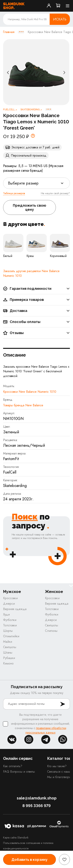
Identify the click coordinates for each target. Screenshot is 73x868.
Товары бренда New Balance (23, 405)
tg (46, 739)
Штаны (8, 653)
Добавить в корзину (29, 860)
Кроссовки (10, 598)
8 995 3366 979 (36, 806)
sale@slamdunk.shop (37, 798)
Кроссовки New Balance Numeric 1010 (30, 392)
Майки (8, 642)
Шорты (8, 631)
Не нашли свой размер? (55, 193)
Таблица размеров (14, 193)
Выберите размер (23, 183)
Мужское (12, 592)
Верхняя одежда (15, 609)
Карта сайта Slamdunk (16, 838)
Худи (6, 614)
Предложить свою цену (29, 207)
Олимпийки (11, 636)
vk (12, 739)
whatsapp (63, 739)
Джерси (9, 604)
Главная (9, 32)
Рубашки (9, 658)
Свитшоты (10, 647)
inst (29, 739)
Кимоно (8, 663)
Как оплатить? (13, 766)
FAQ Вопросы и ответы (19, 772)
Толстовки (10, 625)
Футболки (10, 620)
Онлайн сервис (18, 758)
